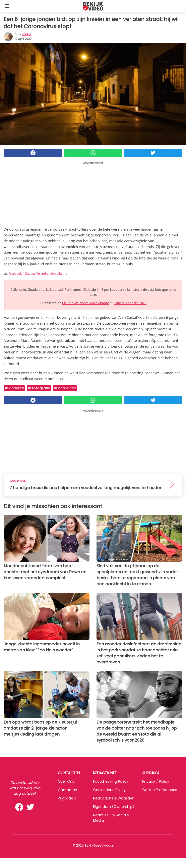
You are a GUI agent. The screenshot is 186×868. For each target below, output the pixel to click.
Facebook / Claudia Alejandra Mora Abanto (38, 274)
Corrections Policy (109, 790)
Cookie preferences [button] (160, 790)
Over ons (66, 781)
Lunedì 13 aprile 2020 (130, 303)
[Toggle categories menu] (7, 6)
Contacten (67, 790)
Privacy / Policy (156, 781)
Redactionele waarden (114, 798)
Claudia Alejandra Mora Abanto (86, 303)
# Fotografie (39, 388)
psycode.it (67, 798)
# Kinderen (14, 388)
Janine (27, 34)
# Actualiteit (65, 388)
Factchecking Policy (111, 781)
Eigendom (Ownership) (114, 807)
